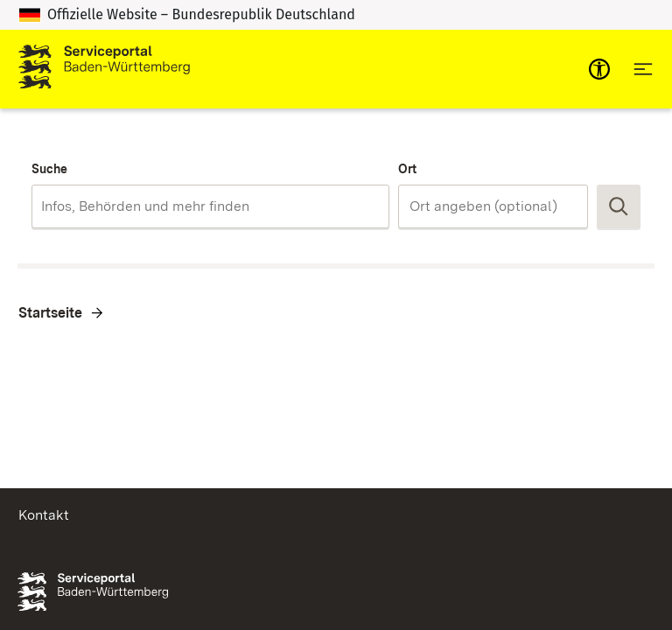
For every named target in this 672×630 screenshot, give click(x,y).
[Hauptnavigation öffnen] (643, 69)
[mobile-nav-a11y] (599, 69)
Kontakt (44, 515)
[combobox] (210, 206)
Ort (407, 169)
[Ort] (493, 206)
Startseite (50, 313)
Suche (49, 169)
